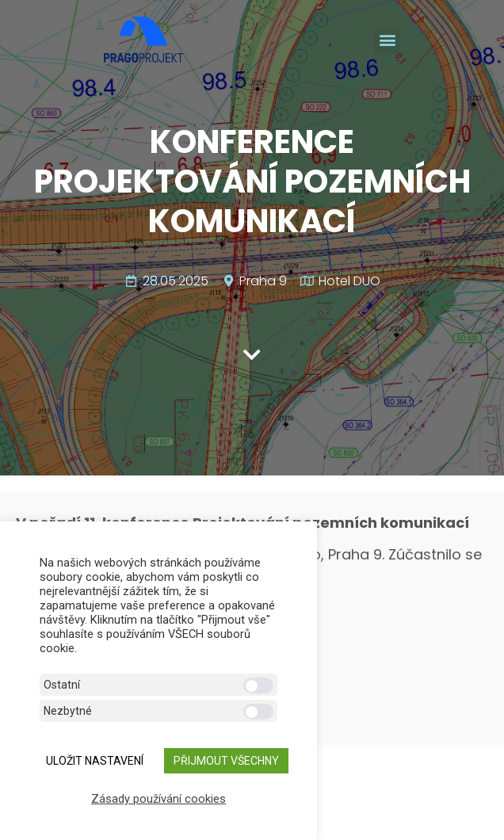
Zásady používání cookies (158, 799)
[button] (387, 40)
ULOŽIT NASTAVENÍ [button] (95, 761)
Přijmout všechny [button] (226, 761)
